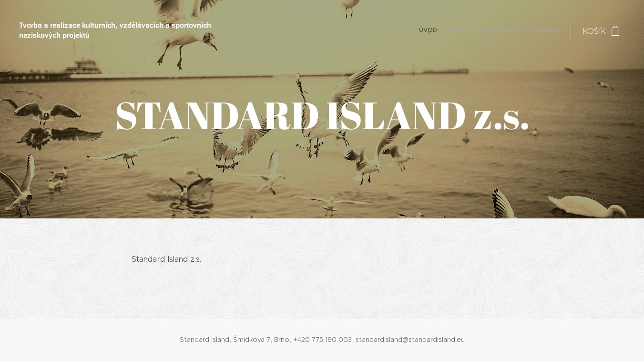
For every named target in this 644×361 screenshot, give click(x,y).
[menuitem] (534, 31)
